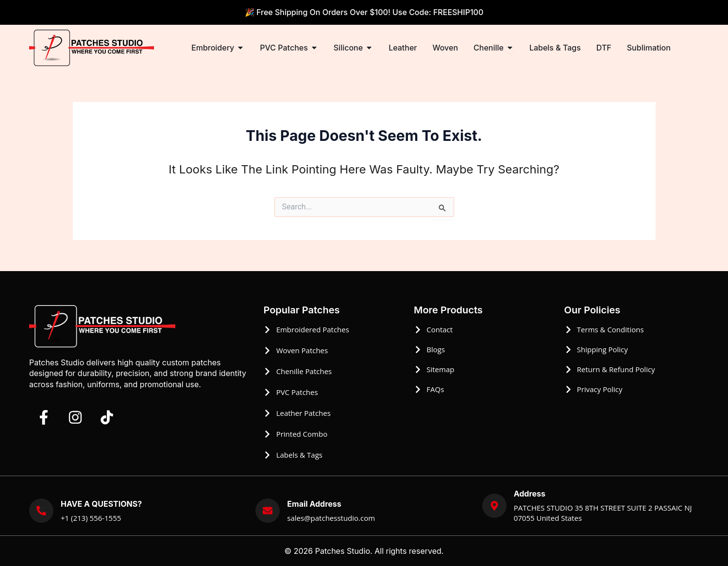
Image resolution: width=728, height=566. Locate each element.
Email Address (314, 504)
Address (530, 494)
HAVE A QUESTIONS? (101, 504)
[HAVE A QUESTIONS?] (41, 511)
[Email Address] (268, 511)
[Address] (494, 506)
